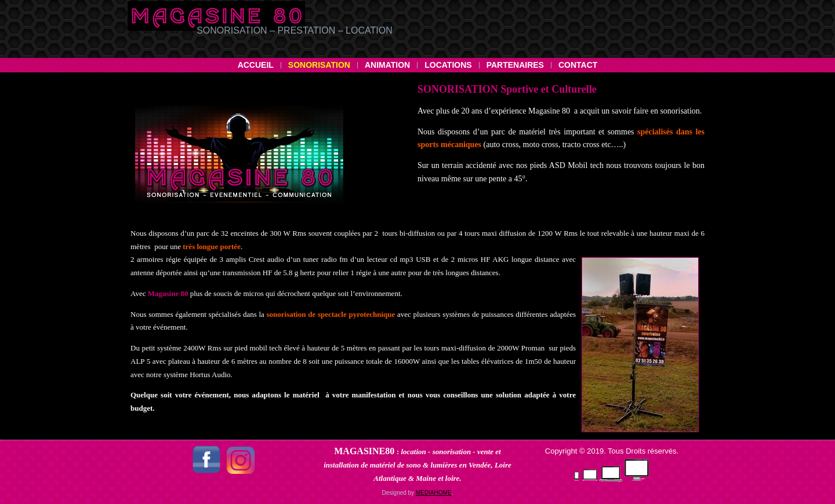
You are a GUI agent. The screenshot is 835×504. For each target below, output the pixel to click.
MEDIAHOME (434, 493)
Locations (448, 65)
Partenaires (515, 65)
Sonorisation (319, 65)
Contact (578, 65)
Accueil (256, 65)
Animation (387, 65)
